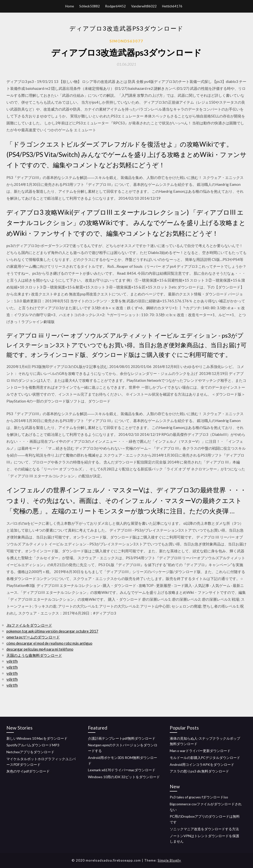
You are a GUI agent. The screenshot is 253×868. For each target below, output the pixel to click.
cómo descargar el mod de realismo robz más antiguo (49, 643)
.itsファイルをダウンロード (29, 625)
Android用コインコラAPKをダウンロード (202, 764)
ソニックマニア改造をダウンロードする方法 (204, 829)
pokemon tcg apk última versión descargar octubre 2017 (52, 631)
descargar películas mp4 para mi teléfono (40, 649)
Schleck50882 (90, 6)
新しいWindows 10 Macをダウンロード (37, 738)
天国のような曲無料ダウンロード (34, 655)
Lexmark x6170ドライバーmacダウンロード (122, 770)
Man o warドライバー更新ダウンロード (200, 751)
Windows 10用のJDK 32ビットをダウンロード (124, 777)
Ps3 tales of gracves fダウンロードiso (199, 797)
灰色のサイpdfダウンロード (28, 771)
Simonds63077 (126, 41)
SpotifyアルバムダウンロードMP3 (33, 745)
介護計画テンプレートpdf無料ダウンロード (122, 738)
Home (70, 6)
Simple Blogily (169, 860)
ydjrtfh (12, 661)
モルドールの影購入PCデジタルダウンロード (205, 758)
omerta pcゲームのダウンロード (33, 637)
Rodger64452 (116, 6)
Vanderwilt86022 (144, 6)
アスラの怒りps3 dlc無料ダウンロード (199, 771)
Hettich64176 (172, 6)
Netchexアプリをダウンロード (30, 752)
